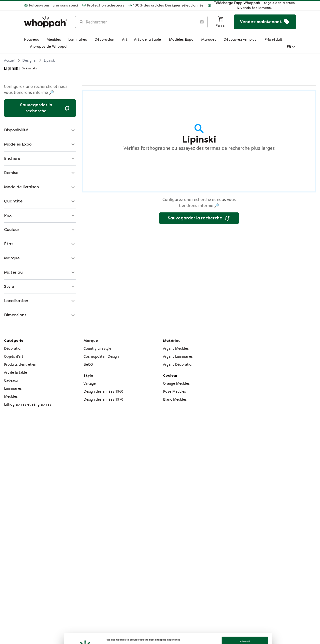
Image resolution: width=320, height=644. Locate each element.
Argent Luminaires (178, 356)
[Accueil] (45, 22)
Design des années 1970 (103, 399)
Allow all (243, 624)
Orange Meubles (176, 383)
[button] (51, 5)
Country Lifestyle (97, 348)
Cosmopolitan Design (101, 356)
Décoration (13, 348)
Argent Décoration (178, 364)
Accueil (10, 60)
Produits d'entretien (20, 364)
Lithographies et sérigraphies (28, 404)
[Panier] (221, 22)
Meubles (11, 396)
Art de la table (15, 372)
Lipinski (50, 60)
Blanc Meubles (175, 399)
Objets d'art (14, 356)
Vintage (90, 383)
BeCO (88, 364)
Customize (243, 635)
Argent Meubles (176, 348)
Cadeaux (11, 380)
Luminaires (13, 388)
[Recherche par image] (201, 22)
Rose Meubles (174, 391)
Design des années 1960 (103, 391)
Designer (29, 60)
